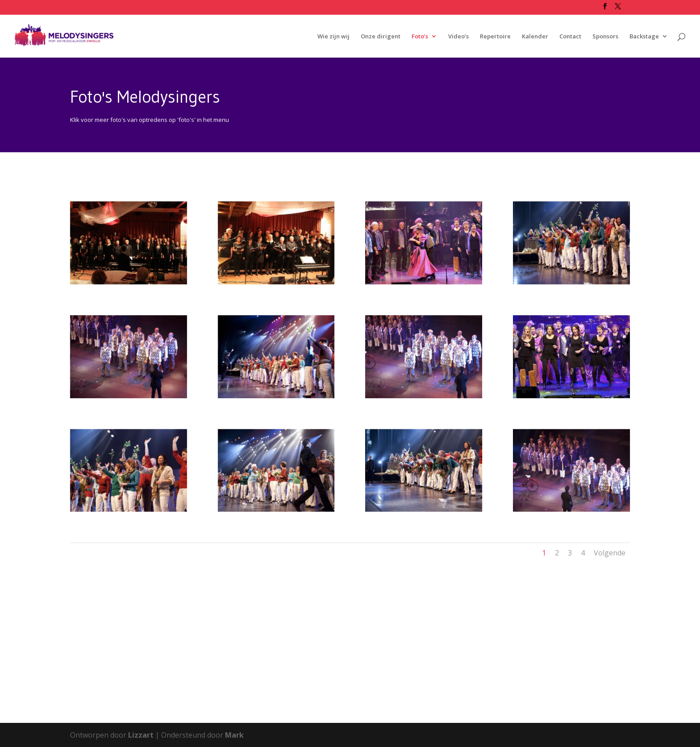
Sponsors (605, 37)
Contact (570, 37)
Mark (234, 735)
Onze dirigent (381, 37)
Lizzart (141, 735)
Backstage (644, 37)
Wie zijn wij (333, 37)
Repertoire (495, 37)
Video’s (458, 37)
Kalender (535, 37)
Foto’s (420, 37)
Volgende (610, 553)
